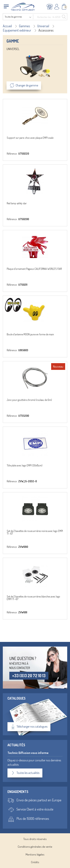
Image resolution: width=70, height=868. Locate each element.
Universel (43, 26)
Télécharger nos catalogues (29, 727)
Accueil (7, 26)
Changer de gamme (24, 86)
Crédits (35, 862)
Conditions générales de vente (35, 847)
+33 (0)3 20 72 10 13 (29, 676)
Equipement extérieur (17, 30)
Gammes (25, 26)
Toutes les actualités (25, 773)
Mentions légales (35, 854)
